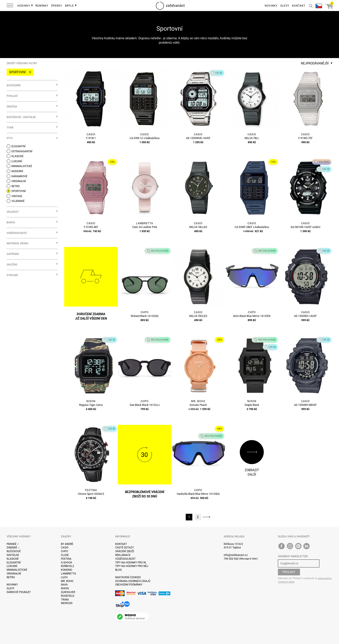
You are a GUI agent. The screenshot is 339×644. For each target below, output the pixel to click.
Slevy (10, 588)
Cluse (65, 555)
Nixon (65, 588)
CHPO (64, 551)
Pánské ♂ (13, 544)
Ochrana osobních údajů (133, 581)
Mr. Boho (67, 581)
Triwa (65, 600)
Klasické (13, 559)
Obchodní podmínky (129, 585)
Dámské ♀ (13, 548)
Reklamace (123, 555)
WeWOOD (67, 603)
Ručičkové (14, 551)
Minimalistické (17, 570)
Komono (66, 570)
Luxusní (12, 566)
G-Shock (66, 563)
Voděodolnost (125, 559)
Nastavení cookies (128, 577)
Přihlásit (289, 572)
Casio (65, 548)
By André (67, 544)
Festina (66, 559)
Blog (118, 570)
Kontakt (121, 544)
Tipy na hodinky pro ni (131, 563)
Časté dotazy (125, 548)
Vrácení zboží (125, 551)
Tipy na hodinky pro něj (132, 566)
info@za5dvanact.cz (236, 555)
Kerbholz (67, 566)
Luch (64, 577)
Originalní (14, 574)
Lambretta (68, 574)
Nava (64, 585)
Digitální (13, 555)
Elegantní (14, 563)
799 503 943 (231, 559)
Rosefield (68, 596)
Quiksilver (68, 592)
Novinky (12, 585)
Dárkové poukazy (19, 592)
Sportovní (17, 72)
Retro (11, 577)
